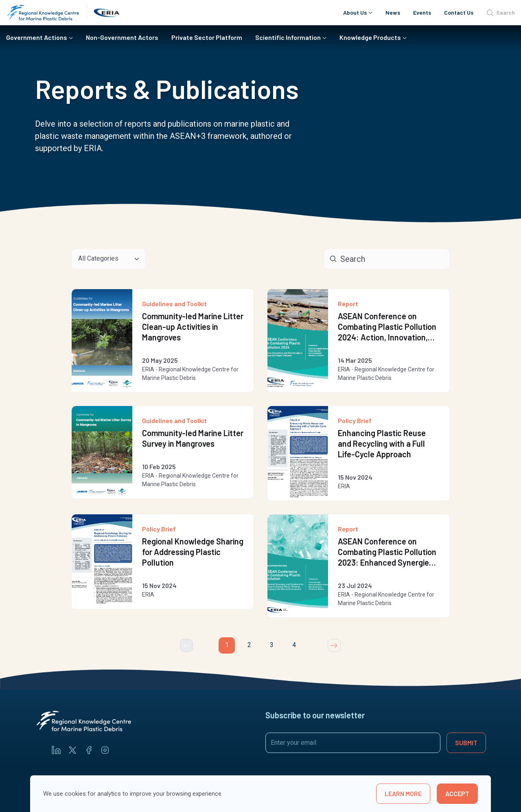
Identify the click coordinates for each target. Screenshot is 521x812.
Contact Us (459, 12)
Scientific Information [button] (288, 37)
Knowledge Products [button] (370, 37)
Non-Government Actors (122, 37)
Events (422, 12)
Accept (457, 793)
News (393, 12)
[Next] (334, 645)
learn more (403, 793)
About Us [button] (355, 12)
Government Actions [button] (37, 37)
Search (501, 13)
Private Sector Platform (207, 37)
